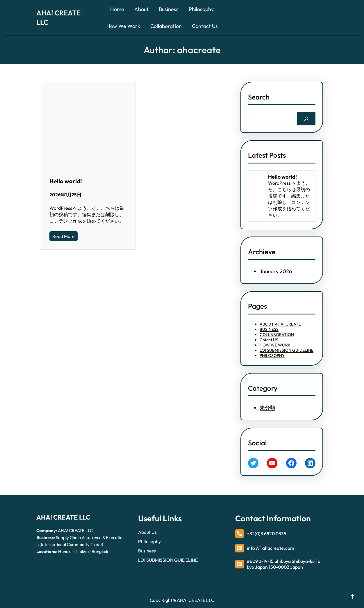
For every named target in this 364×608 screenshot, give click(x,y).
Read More (64, 236)
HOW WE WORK (275, 345)
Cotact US (269, 340)
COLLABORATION (277, 335)
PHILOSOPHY (272, 355)
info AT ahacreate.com (271, 548)
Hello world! (66, 181)
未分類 (267, 408)
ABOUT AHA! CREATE (280, 324)
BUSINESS (269, 329)
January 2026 (276, 271)
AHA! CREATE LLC (63, 517)
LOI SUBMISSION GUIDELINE (287, 350)
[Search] (306, 119)
